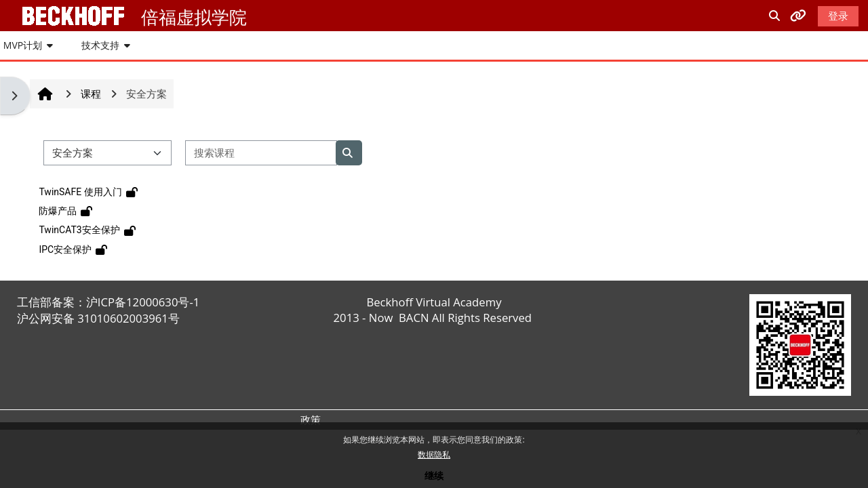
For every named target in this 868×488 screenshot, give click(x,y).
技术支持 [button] (100, 45)
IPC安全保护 (65, 249)
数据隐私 (434, 454)
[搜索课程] (261, 153)
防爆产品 (58, 211)
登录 (838, 16)
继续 (434, 475)
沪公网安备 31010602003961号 (98, 318)
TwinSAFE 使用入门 (80, 192)
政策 (311, 420)
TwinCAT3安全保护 (79, 230)
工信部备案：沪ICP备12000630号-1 (108, 302)
